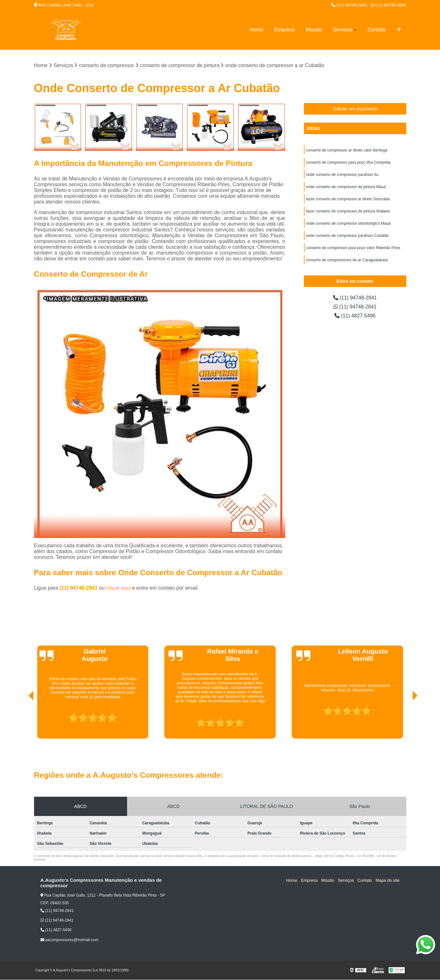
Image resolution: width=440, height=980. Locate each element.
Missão (314, 30)
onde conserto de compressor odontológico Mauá (349, 224)
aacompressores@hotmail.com (69, 940)
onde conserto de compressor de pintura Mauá (346, 187)
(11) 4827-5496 (355, 316)
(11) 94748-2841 (349, 5)
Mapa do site (388, 880)
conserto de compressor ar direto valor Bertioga (347, 151)
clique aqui (119, 588)
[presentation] (22, 720)
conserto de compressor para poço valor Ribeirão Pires (353, 248)
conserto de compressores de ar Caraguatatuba (347, 260)
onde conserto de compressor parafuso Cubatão (348, 236)
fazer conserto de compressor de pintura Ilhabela (348, 212)
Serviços (343, 30)
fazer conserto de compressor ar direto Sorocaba (348, 199)
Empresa (284, 30)
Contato (376, 30)
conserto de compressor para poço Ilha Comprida (348, 163)
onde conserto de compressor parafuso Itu (342, 175)
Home (257, 30)
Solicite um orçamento (355, 109)
